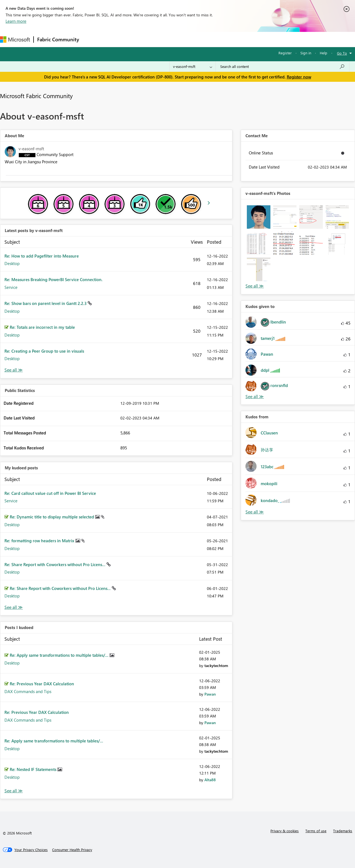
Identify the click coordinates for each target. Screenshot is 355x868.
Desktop (12, 263)
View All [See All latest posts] (14, 370)
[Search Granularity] (193, 67)
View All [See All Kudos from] (255, 512)
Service (11, 287)
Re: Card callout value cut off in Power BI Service (50, 493)
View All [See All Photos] (255, 286)
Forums (92, 39)
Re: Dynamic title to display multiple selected (52, 517)
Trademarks (343, 831)
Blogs (188, 39)
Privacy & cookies (285, 831)
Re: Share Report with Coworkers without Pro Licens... (55, 564)
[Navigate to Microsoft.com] (15, 40)
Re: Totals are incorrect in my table (42, 327)
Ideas (139, 39)
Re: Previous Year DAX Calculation (42, 684)
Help (324, 53)
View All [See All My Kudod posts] (14, 607)
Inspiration (116, 39)
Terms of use (316, 831)
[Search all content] (282, 67)
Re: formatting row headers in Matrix (40, 541)
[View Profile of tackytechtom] (216, 665)
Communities (163, 39)
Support (233, 39)
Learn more (16, 21)
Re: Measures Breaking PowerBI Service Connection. (54, 279)
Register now (299, 77)
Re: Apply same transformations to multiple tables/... (60, 655)
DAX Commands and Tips (28, 691)
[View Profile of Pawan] (210, 694)
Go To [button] (342, 53)
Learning (210, 39)
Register (285, 53)
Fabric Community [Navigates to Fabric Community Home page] (58, 39)
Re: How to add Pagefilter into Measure (42, 256)
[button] (258, 217)
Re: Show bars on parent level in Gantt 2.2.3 (46, 303)
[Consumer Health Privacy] (72, 850)
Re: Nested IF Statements (34, 769)
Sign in (306, 53)
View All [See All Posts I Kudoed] (14, 791)
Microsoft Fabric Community (36, 96)
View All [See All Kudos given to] (255, 397)
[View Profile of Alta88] (210, 780)
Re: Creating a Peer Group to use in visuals (44, 351)
